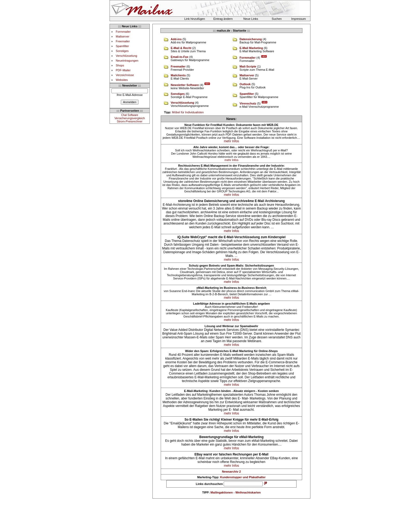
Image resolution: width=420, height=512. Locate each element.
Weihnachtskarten (248, 492)
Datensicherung (251, 39)
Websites (122, 80)
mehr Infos (232, 141)
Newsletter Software (185, 85)
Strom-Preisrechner (130, 121)
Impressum (298, 19)
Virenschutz (248, 103)
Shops (120, 65)
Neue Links (251, 19)
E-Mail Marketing (251, 48)
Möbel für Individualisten (188, 112)
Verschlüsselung (126, 56)
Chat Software (130, 115)
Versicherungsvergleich (130, 118)
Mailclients (178, 75)
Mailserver (123, 36)
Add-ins (176, 39)
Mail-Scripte (248, 66)
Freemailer (123, 41)
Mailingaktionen (222, 492)
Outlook (245, 84)
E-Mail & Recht (181, 48)
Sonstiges (122, 51)
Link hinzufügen (195, 19)
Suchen (277, 19)
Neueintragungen (127, 61)
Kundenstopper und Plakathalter (243, 477)
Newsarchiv (230, 472)
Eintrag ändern (223, 19)
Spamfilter (122, 46)
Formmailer (123, 32)
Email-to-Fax (179, 57)
